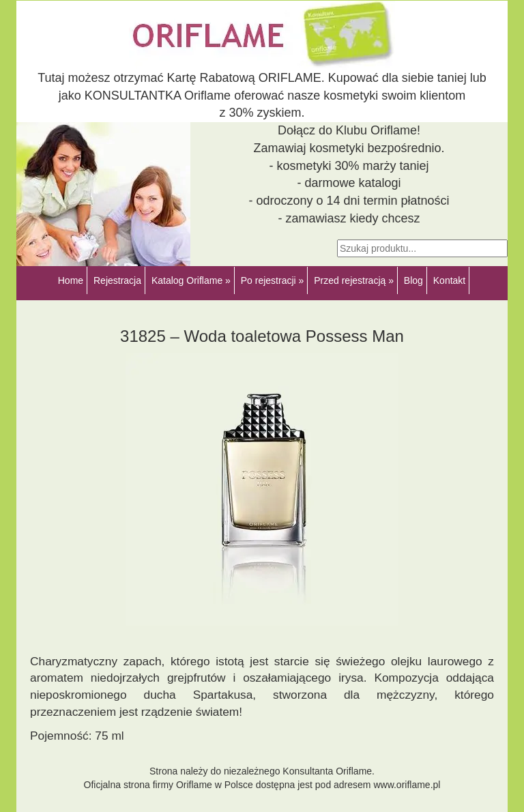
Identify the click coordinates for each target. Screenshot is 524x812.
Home (71, 280)
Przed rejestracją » (354, 280)
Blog (413, 280)
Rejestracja (117, 280)
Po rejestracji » (273, 280)
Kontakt (449, 280)
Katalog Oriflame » (191, 280)
